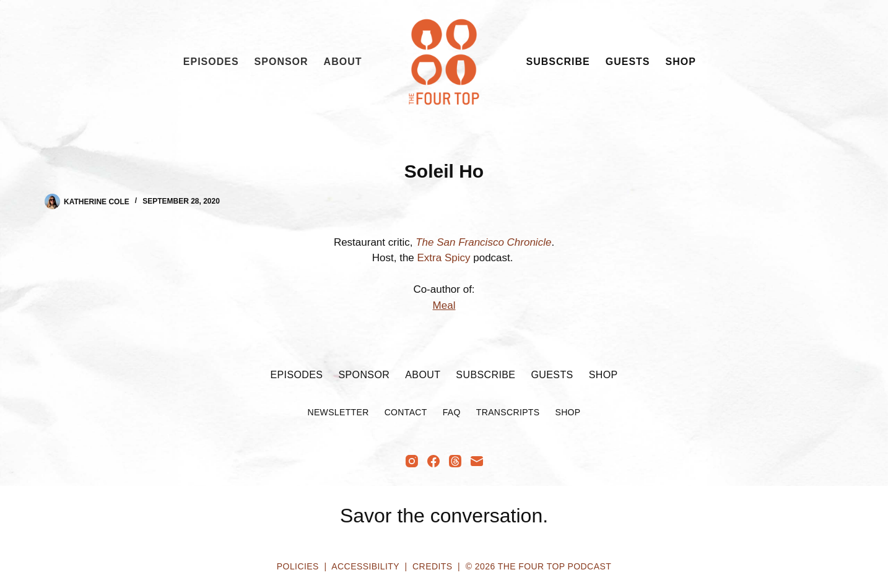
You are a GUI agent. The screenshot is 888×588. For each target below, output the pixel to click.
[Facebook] (433, 461)
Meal (444, 305)
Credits (432, 566)
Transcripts (508, 412)
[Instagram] (412, 461)
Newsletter (338, 412)
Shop (681, 62)
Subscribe (558, 62)
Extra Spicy (442, 258)
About (343, 62)
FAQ (452, 412)
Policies (298, 566)
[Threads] (455, 461)
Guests (628, 62)
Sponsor (281, 62)
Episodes (211, 62)
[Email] (477, 461)
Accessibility (365, 566)
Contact (406, 412)
